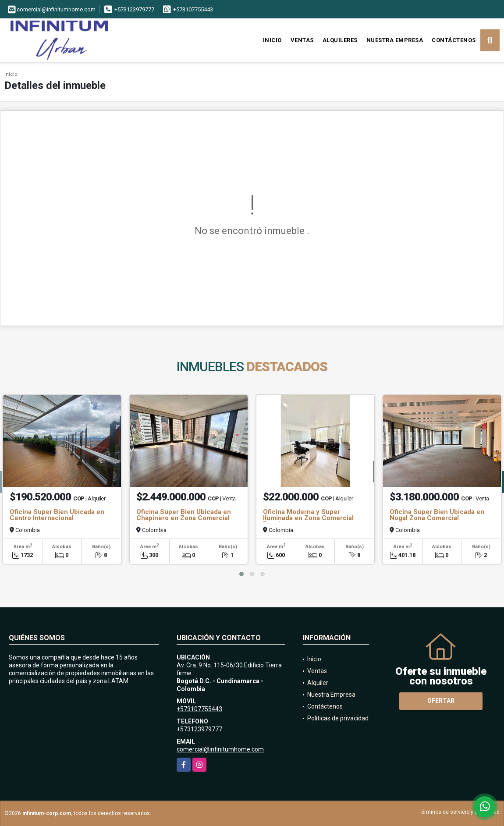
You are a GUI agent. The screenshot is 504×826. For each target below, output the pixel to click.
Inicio (272, 40)
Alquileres (340, 40)
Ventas (302, 40)
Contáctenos (454, 40)
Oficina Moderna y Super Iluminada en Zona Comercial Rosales (308, 518)
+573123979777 (134, 9)
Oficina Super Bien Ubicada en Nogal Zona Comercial (437, 515)
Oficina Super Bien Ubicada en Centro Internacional (57, 515)
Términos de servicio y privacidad (459, 812)
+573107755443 (193, 9)
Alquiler (318, 683)
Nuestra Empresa (395, 40)
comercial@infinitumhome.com (220, 749)
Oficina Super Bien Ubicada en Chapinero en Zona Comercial (184, 515)
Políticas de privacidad (338, 718)
